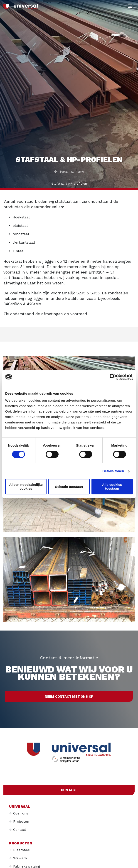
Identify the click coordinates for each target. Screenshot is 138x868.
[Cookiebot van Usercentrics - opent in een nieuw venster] (113, 377)
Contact (69, 790)
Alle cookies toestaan (112, 487)
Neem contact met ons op (69, 697)
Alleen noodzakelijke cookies (26, 487)
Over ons (21, 813)
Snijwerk (20, 858)
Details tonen (113, 471)
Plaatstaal (22, 850)
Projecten (21, 822)
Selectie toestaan (69, 487)
